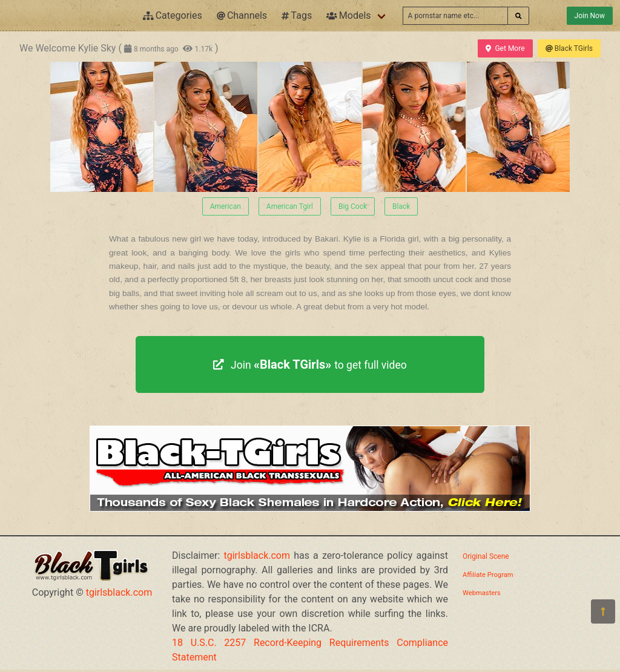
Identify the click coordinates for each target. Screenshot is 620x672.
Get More (505, 48)
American (226, 206)
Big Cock (353, 206)
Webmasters (482, 593)
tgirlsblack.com (119, 592)
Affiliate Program (488, 575)
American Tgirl (290, 206)
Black (401, 206)
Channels (242, 15)
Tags (297, 15)
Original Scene (486, 556)
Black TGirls (569, 48)
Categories (173, 15)
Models (348, 15)
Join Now (590, 16)
